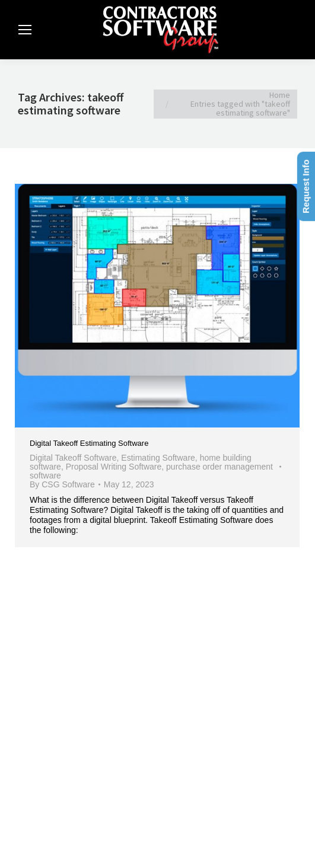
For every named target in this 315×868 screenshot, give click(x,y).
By (62, 485)
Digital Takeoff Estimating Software (89, 443)
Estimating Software (158, 458)
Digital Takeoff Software (73, 458)
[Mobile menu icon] (25, 30)
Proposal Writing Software (114, 467)
